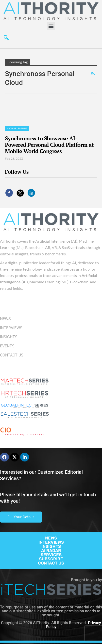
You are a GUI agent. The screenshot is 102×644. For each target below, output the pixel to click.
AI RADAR (51, 551)
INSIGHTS (51, 546)
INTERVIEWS (51, 542)
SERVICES (51, 555)
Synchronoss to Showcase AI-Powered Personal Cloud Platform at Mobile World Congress (49, 145)
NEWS (51, 538)
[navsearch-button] (6, 39)
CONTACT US (51, 563)
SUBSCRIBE (51, 559)
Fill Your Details (21, 517)
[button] (51, 26)
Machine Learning (17, 129)
